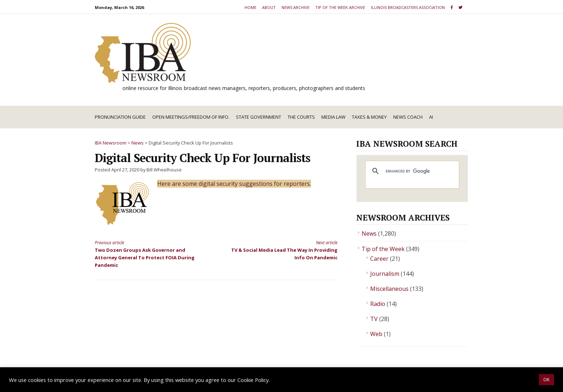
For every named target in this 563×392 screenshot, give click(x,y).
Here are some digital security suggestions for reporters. (234, 184)
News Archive (296, 7)
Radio (378, 304)
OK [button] (546, 379)
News (369, 233)
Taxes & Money (369, 117)
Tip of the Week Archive (340, 7)
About (269, 7)
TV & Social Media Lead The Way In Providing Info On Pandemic (283, 250)
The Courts (301, 117)
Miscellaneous (389, 289)
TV (374, 319)
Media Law (333, 117)
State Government (259, 117)
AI (431, 117)
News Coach (408, 117)
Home (250, 7)
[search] (411, 171)
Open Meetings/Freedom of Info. (191, 117)
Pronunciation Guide (120, 117)
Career (379, 259)
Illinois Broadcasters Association (408, 7)
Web (376, 334)
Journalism (385, 274)
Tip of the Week (383, 249)
